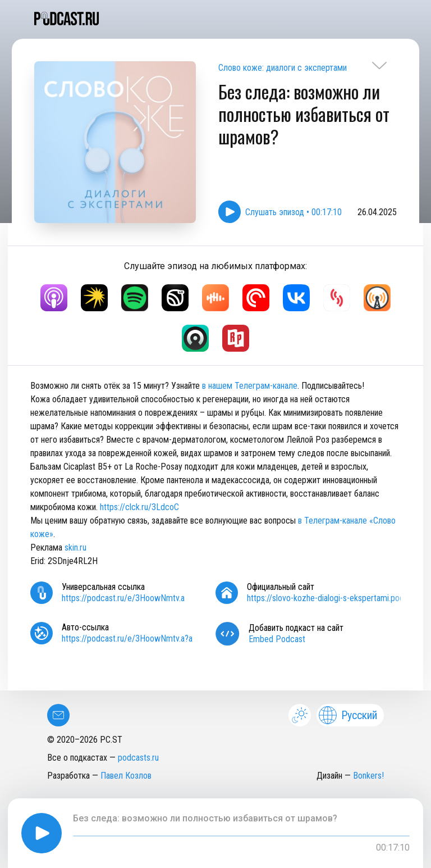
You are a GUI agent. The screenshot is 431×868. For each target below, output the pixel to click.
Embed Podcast (277, 639)
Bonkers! (368, 776)
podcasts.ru (138, 758)
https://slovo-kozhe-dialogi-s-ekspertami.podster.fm (338, 598)
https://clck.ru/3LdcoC (139, 507)
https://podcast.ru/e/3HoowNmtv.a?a (127, 638)
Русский (348, 715)
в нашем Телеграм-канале (250, 386)
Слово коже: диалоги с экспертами (283, 68)
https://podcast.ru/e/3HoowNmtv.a (123, 598)
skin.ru (75, 547)
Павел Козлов (126, 776)
